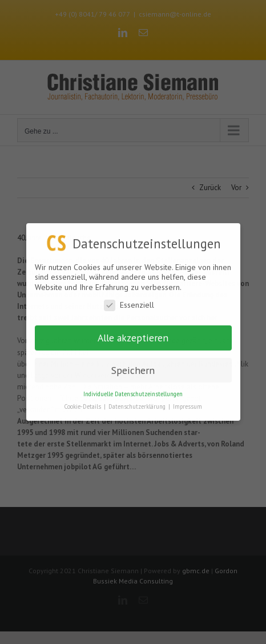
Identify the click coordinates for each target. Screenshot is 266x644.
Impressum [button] (188, 406)
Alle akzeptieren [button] (133, 337)
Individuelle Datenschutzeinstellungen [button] (133, 393)
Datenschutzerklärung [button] (138, 406)
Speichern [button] (133, 370)
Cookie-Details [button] (83, 406)
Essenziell (129, 305)
